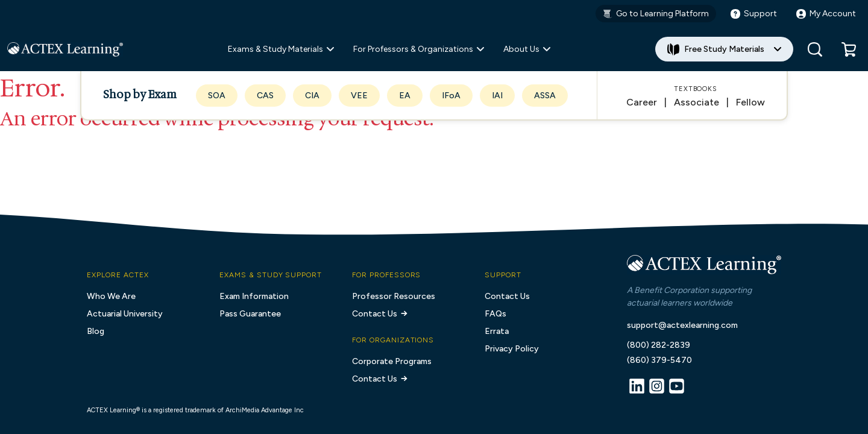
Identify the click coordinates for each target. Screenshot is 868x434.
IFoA (451, 96)
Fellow (750, 102)
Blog (96, 331)
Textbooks (696, 89)
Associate (697, 102)
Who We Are (111, 296)
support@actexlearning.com (682, 325)
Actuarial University (125, 314)
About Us (527, 49)
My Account (826, 14)
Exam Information (254, 296)
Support (754, 14)
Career (642, 102)
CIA (312, 96)
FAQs (495, 314)
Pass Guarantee (250, 314)
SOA (217, 96)
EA (405, 96)
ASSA (545, 96)
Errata (497, 331)
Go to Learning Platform (656, 14)
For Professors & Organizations (419, 49)
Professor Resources (394, 296)
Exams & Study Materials (281, 49)
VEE (359, 96)
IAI (497, 96)
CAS (265, 96)
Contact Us (381, 314)
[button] (849, 49)
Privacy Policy (512, 349)
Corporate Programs (392, 361)
